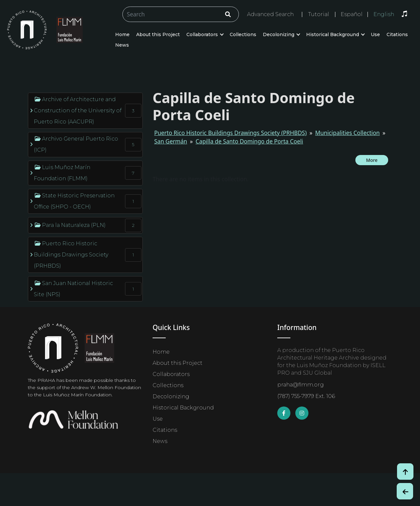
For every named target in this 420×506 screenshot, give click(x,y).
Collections (243, 34)
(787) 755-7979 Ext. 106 (306, 396)
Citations (397, 34)
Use (375, 34)
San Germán (171, 141)
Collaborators (202, 34)
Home (122, 34)
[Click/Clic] (228, 14)
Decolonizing (279, 34)
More (372, 160)
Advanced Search (270, 14)
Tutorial (319, 14)
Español (352, 14)
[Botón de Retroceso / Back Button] (405, 491)
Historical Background (333, 34)
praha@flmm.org (301, 385)
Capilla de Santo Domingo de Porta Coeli (249, 141)
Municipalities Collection (348, 133)
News (122, 45)
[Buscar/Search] (181, 14)
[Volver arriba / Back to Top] (405, 472)
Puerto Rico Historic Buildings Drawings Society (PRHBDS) (231, 133)
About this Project (158, 34)
